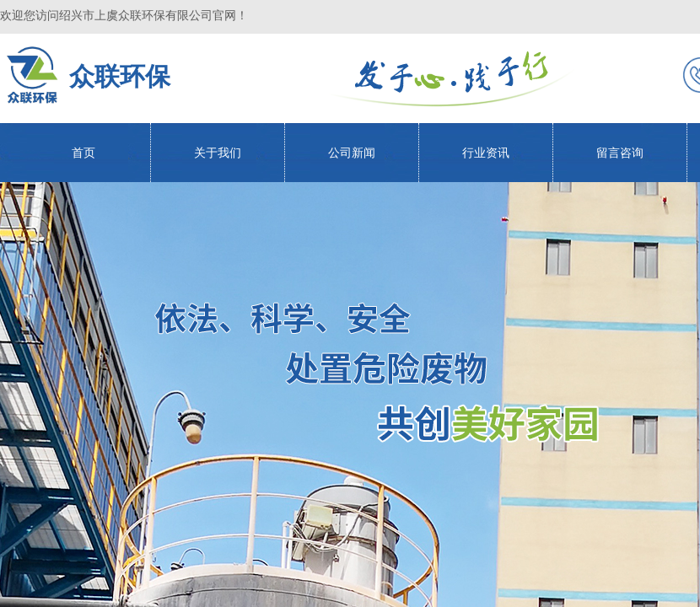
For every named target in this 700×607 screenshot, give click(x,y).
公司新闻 (352, 153)
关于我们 (218, 153)
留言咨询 (620, 153)
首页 (83, 153)
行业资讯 (486, 153)
